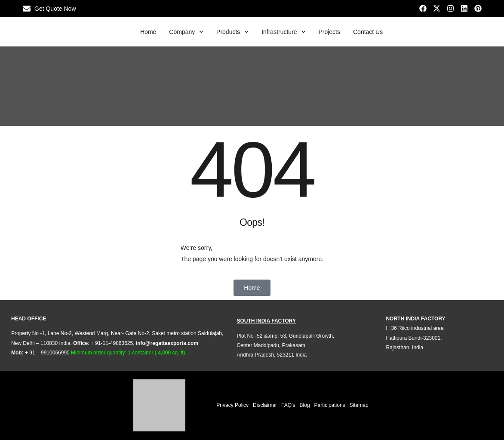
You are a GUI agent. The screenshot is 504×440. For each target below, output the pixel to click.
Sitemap (359, 405)
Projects (329, 32)
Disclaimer (265, 405)
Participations (330, 405)
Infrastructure (283, 32)
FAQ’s (288, 405)
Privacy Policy (232, 405)
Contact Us (368, 32)
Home (148, 32)
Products (232, 32)
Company (186, 32)
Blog (305, 405)
